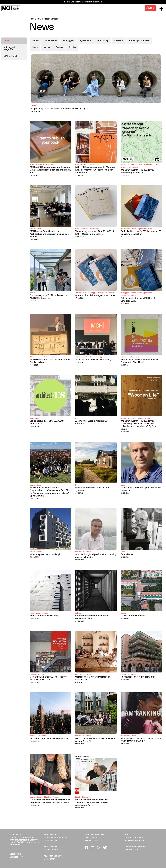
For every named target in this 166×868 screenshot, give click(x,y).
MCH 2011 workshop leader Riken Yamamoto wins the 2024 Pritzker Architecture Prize (92, 803)
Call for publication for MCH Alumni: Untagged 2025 (138, 300)
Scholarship (103, 41)
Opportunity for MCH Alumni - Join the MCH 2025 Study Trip (49, 297)
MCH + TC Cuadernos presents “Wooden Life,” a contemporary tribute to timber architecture (95, 170)
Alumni (36, 41)
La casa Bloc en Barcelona (133, 616)
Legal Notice (15, 854)
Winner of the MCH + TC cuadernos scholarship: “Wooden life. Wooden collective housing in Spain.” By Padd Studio (139, 425)
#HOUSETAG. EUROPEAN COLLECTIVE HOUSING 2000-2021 (48, 679)
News (57, 19)
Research (119, 41)
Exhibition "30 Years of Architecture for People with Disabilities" (140, 361)
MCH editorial (10, 56)
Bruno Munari (127, 554)
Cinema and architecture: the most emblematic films (92, 617)
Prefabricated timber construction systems (92, 489)
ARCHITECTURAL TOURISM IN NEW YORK (49, 739)
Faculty (59, 48)
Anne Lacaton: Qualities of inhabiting (93, 360)
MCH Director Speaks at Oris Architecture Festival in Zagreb (50, 361)
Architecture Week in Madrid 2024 (92, 421)
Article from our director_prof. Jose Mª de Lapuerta (141, 489)
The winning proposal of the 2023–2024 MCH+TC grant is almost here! (95, 233)
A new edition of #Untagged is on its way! (95, 295)
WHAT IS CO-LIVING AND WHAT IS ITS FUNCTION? (93, 679)
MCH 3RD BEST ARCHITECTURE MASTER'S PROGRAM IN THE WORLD (141, 740)
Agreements (85, 41)
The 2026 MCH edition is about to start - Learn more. (83, 2)
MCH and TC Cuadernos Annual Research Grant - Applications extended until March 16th (50, 170)
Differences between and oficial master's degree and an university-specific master (50, 801)
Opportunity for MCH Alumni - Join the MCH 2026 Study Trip (60, 109)
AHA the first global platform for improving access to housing (96, 556)
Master (47, 48)
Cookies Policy (16, 857)
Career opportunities (139, 41)
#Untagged (68, 41)
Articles (72, 48)
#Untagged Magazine (9, 49)
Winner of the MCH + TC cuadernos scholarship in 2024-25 (138, 171)
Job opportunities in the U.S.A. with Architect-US (47, 422)
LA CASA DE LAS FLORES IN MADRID (138, 677)
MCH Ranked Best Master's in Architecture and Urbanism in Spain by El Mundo (50, 234)
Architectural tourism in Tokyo (45, 616)
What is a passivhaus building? (45, 554)
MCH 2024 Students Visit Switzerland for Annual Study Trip (95, 740)
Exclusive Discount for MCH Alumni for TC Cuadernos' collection (141, 233)
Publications (51, 41)
